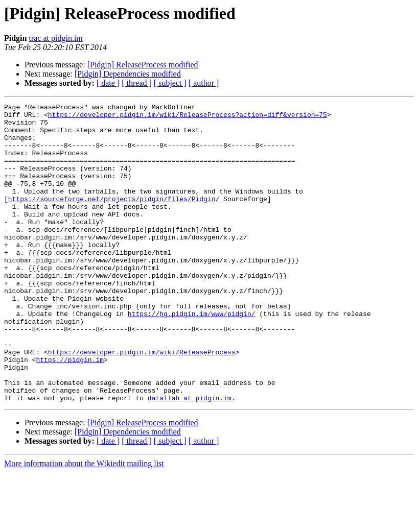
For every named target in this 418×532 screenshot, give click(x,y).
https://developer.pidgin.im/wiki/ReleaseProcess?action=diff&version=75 (188, 117)
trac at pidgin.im (55, 38)
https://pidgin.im (70, 412)
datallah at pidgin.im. (192, 457)
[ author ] (204, 83)
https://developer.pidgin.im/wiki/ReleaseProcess (142, 402)
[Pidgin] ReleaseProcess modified (143, 65)
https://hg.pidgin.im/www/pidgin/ (192, 356)
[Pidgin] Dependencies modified (128, 74)
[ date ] (108, 83)
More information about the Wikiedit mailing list (84, 523)
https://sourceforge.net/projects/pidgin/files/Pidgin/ (114, 219)
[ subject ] (170, 83)
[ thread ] (137, 83)
